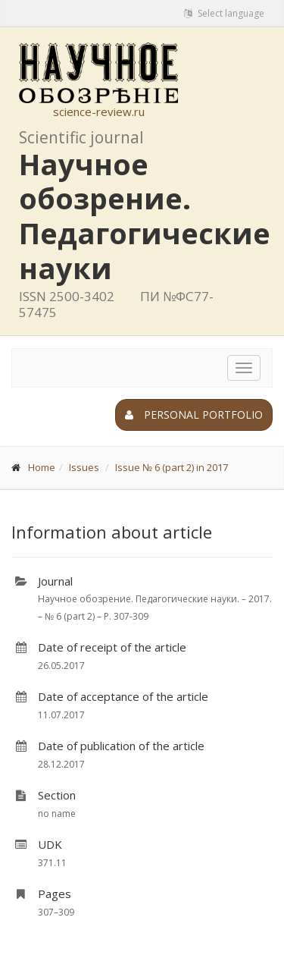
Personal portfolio (194, 415)
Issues (84, 467)
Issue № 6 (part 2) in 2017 (172, 467)
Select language (224, 13)
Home (42, 467)
